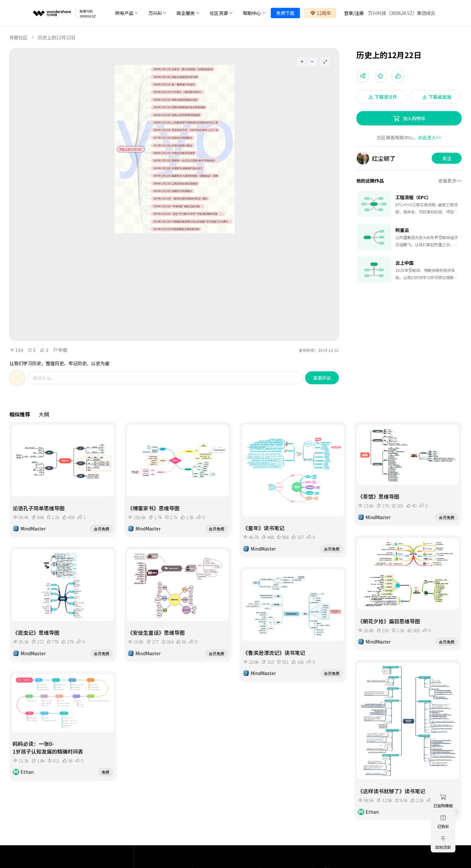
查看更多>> (450, 181)
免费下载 (285, 13)
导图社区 (19, 37)
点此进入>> (429, 137)
